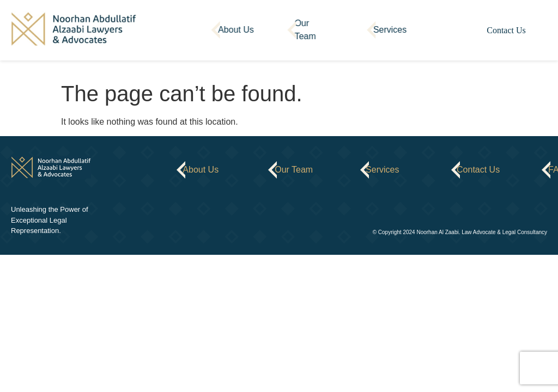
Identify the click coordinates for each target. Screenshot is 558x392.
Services (390, 30)
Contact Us (506, 30)
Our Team (305, 30)
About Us (236, 30)
